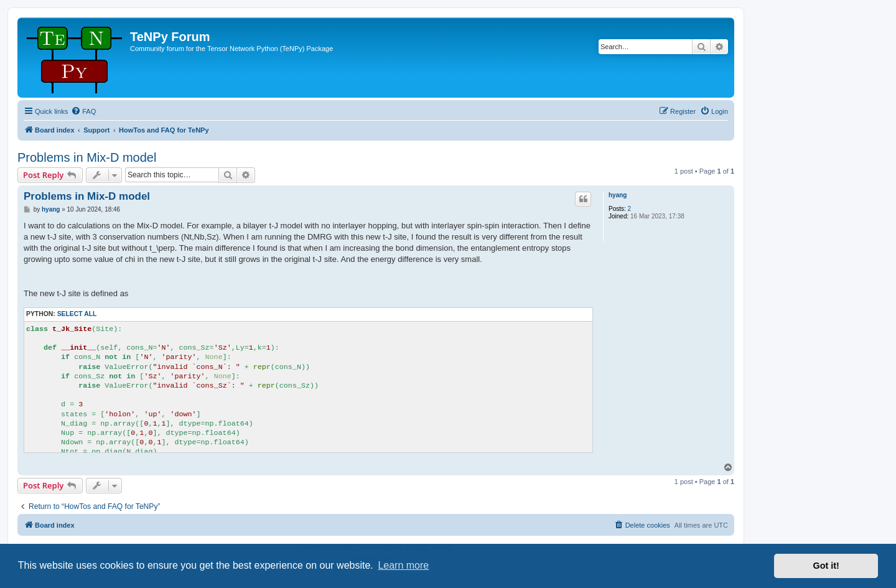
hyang (618, 195)
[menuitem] (83, 111)
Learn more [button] (403, 565)
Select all (77, 314)
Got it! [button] (826, 566)
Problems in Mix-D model (87, 157)
